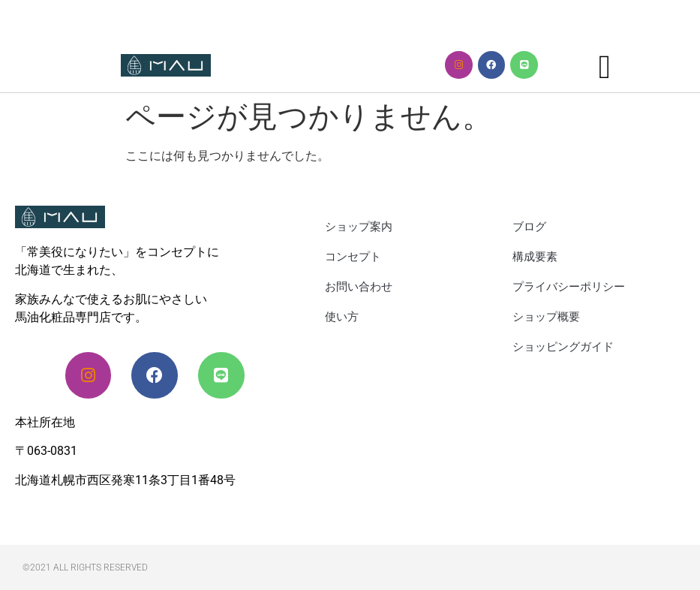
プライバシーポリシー (569, 287)
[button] (605, 68)
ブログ (529, 227)
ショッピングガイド (563, 347)
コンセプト (353, 257)
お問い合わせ (359, 287)
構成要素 (535, 257)
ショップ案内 (359, 227)
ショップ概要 (546, 317)
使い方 (342, 317)
